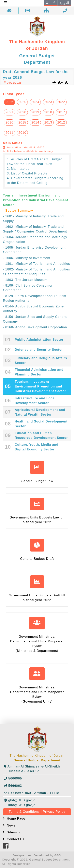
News (11, 825)
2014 (35, 122)
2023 (48, 102)
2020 (22, 112)
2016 (9, 122)
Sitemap (13, 832)
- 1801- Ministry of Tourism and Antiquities (37, 264)
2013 (48, 122)
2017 (61, 112)
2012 (61, 122)
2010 (22, 133)
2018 (48, 112)
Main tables (20, 169)
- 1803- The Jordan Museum (25, 280)
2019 (35, 112)
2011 (9, 133)
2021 (9, 112)
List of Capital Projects (29, 173)
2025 (22, 102)
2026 (9, 102)
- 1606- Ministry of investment (27, 258)
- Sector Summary (18, 211)
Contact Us (15, 839)
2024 (35, 102)
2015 (22, 122)
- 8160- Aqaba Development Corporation (35, 327)
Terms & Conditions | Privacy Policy (37, 812)
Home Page (15, 819)
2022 (61, 102)
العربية (64, 3)
